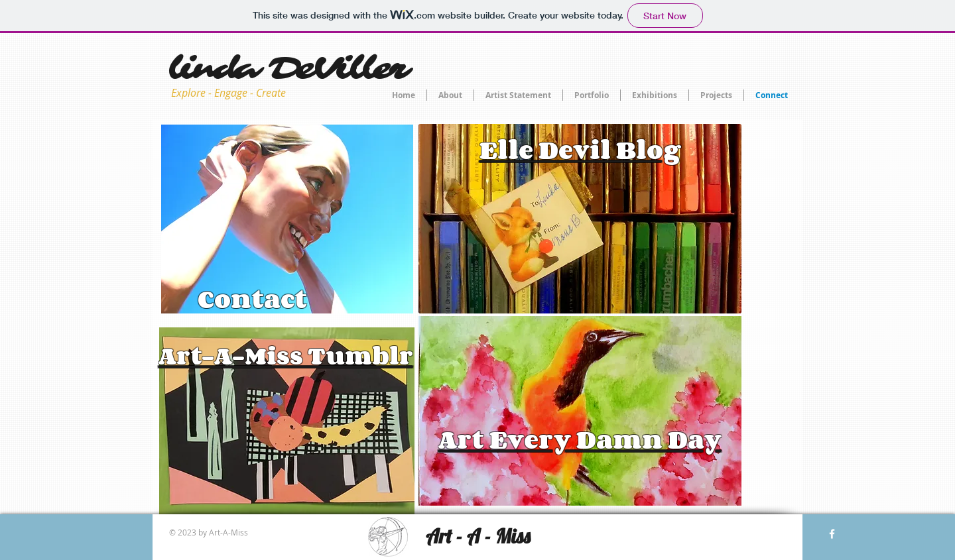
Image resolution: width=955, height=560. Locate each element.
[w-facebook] (832, 534)
